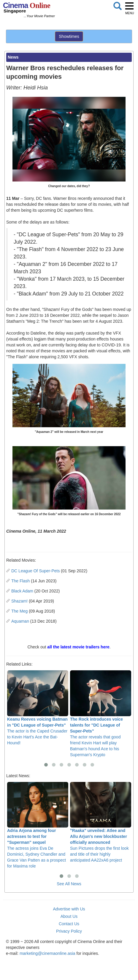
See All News (69, 884)
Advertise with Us (69, 909)
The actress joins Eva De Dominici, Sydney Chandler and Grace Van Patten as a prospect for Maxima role (38, 825)
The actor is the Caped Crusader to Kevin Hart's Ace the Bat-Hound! (38, 708)
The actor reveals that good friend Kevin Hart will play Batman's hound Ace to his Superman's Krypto (101, 714)
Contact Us (69, 924)
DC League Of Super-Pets (35, 571)
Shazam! (19, 601)
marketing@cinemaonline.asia (47, 953)
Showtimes (69, 36)
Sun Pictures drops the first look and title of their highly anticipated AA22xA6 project (101, 822)
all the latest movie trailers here (78, 647)
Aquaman (20, 621)
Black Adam (22, 591)
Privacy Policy (69, 931)
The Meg (19, 611)
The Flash (20, 581)
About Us (69, 916)
